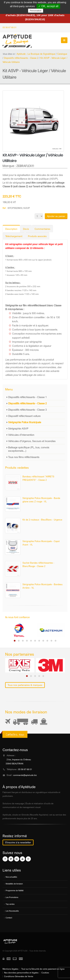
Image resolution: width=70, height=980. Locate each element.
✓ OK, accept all (48, 6)
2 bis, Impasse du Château (19, 760)
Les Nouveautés (12, 911)
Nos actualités (11, 877)
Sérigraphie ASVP (18, 428)
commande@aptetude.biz (25, 775)
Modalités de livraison (14, 884)
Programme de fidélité (15, 891)
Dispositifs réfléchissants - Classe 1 (27, 397)
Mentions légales (10, 969)
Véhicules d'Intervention (21, 435)
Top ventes (10, 904)
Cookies (45, 973)
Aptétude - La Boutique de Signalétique (36, 54)
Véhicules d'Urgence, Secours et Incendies (32, 441)
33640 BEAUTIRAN (14, 764)
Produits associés (37, 236)
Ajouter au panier (56, 216)
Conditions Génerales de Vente (19, 976)
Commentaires (42, 229)
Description (11, 229)
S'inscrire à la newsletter (18, 842)
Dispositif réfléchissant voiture (24, 416)
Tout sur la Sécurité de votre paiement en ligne (43, 969)
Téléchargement (14, 236)
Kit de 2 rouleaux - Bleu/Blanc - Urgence (42, 520)
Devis (26, 229)
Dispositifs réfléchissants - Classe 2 (27, 403)
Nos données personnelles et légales (21, 973)
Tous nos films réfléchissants (24, 457)
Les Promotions (12, 897)
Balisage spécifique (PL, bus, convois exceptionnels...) (29, 449)
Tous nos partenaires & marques (25, 685)
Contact (9, 918)
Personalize (36, 11)
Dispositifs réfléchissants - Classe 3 (27, 410)
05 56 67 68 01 (10, 28)
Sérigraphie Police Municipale (25, 422)
